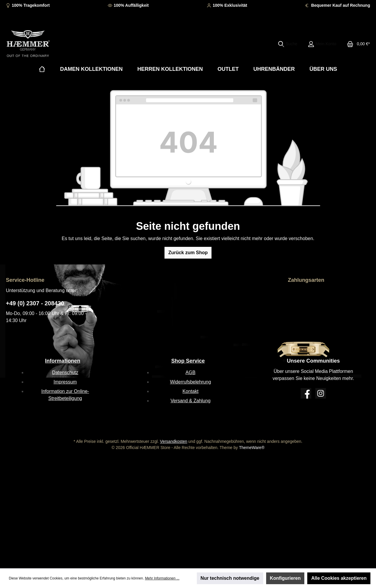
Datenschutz (65, 372)
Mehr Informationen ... (162, 578)
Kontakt (190, 391)
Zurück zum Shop (188, 253)
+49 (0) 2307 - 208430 (35, 303)
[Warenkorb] (357, 44)
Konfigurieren (285, 578)
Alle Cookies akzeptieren (339, 578)
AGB (191, 372)
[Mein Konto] (322, 44)
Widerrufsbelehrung (191, 382)
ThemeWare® (252, 448)
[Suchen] (288, 44)
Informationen (63, 361)
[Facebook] (306, 393)
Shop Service (188, 361)
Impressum (65, 382)
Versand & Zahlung (190, 401)
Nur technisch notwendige (230, 578)
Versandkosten (174, 441)
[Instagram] (321, 393)
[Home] (42, 69)
